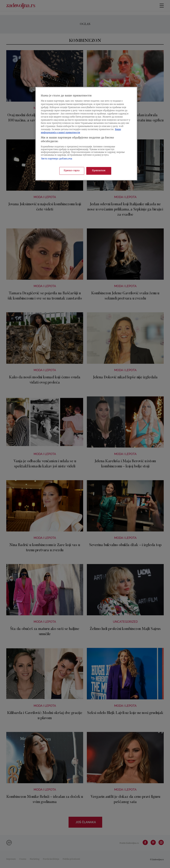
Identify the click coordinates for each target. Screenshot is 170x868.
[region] (86, 134)
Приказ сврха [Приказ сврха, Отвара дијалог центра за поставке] (72, 171)
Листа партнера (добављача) (57, 159)
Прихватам (99, 171)
